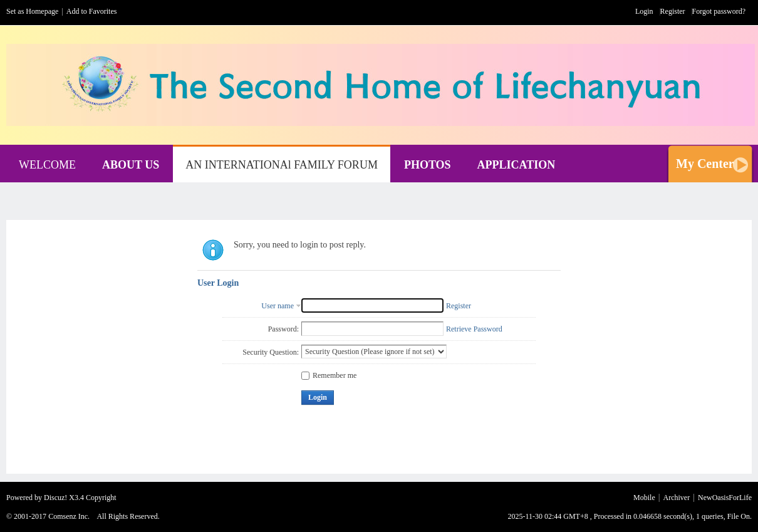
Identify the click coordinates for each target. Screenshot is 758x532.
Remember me (329, 375)
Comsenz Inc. (69, 516)
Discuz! (55, 498)
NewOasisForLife (725, 498)
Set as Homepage (32, 11)
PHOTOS (428, 165)
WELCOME (47, 165)
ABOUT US (131, 165)
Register (673, 11)
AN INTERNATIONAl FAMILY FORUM (282, 165)
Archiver (677, 498)
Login (644, 11)
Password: (283, 329)
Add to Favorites (92, 11)
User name (278, 306)
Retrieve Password (474, 329)
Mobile (644, 498)
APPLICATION (517, 165)
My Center (705, 164)
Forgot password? (719, 11)
